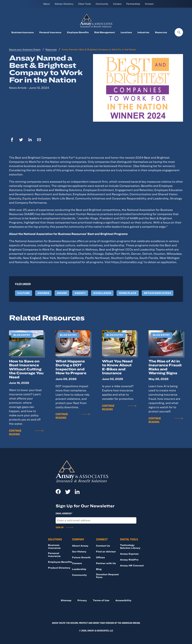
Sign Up (60, 527)
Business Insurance (23, 32)
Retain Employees (158, 293)
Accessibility (123, 600)
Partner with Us (106, 563)
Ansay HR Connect (132, 565)
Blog (99, 569)
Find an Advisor (106, 551)
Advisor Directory (64, 4)
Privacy (82, 600)
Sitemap (66, 600)
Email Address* (64, 513)
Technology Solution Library (130, 546)
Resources (161, 32)
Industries (143, 32)
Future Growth (81, 557)
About (46, 4)
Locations (126, 32)
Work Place (128, 293)
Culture (23, 293)
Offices (100, 557)
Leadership (79, 569)
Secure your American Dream (25, 49)
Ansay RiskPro (129, 560)
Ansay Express (129, 554)
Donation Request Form (107, 576)
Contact (149, 4)
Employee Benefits (78, 32)
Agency (80, 293)
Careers (117, 4)
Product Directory (59, 568)
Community (102, 4)
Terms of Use (101, 600)
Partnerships (133, 4)
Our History (79, 551)
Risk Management (105, 32)
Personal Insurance (50, 32)
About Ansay (80, 546)
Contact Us (103, 546)
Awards (43, 293)
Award (62, 293)
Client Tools (85, 4)
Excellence (102, 293)
